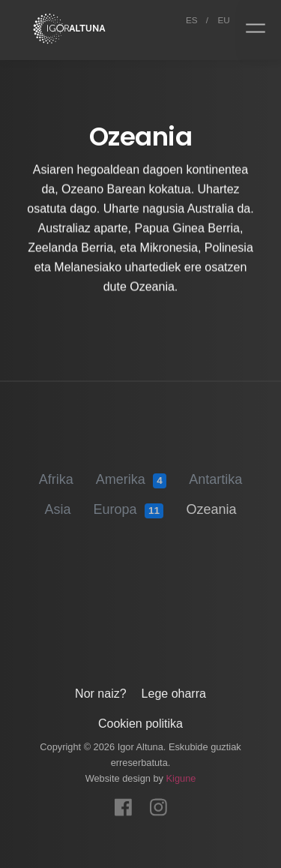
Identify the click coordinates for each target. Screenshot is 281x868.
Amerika (131, 475)
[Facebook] (123, 800)
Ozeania (211, 504)
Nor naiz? (100, 691)
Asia (58, 504)
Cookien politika (140, 721)
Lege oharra (174, 691)
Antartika (215, 474)
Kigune (181, 775)
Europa (129, 505)
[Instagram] (158, 800)
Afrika (56, 474)
